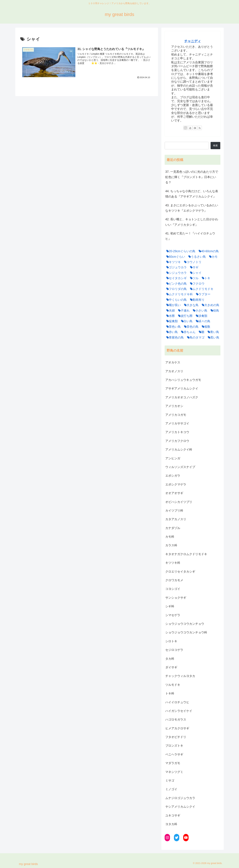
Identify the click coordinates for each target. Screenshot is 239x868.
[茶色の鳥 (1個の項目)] (190, 327)
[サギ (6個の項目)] (193, 267)
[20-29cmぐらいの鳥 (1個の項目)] (180, 251)
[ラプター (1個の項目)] (202, 294)
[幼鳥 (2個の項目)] (214, 311)
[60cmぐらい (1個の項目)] (175, 257)
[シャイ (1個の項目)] (195, 273)
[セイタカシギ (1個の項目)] (176, 278)
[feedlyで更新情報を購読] (195, 128)
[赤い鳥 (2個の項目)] (171, 332)
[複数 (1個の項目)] (205, 327)
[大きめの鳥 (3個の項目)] (210, 305)
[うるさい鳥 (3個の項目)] (196, 257)
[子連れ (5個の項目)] (183, 311)
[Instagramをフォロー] (185, 128)
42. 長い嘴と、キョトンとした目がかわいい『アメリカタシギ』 (192, 222)
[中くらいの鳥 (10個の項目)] (176, 300)
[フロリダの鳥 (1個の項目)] (176, 289)
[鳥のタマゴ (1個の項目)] (195, 337)
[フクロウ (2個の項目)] (196, 284)
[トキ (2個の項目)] (205, 278)
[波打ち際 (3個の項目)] (184, 316)
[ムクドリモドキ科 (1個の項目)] (179, 294)
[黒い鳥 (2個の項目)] (213, 337)
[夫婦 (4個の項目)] (170, 311)
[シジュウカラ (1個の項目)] (176, 273)
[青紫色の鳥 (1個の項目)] (174, 337)
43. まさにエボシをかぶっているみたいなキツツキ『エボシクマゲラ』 (192, 208)
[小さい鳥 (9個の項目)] (199, 311)
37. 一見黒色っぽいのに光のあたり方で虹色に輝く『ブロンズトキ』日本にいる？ (192, 177)
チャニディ (193, 41)
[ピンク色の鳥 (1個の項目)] (176, 284)
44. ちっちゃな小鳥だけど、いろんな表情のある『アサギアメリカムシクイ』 (192, 194)
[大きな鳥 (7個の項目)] (190, 305)
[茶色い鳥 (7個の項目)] (173, 327)
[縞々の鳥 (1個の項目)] (202, 321)
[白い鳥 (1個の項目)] (186, 321)
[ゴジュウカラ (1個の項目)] (176, 267)
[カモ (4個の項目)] (213, 257)
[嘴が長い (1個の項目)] (173, 305)
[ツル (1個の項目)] (193, 278)
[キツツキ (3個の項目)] (173, 262)
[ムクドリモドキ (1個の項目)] (201, 289)
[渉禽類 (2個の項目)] (201, 316)
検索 (215, 145)
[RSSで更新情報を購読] (200, 128)
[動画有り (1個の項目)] (196, 300)
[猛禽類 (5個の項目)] (171, 321)
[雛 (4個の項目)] (201, 332)
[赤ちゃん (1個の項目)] (187, 332)
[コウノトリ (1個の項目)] (192, 262)
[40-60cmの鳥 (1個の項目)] (208, 251)
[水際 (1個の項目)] (170, 316)
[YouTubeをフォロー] (190, 128)
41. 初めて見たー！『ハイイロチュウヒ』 (190, 236)
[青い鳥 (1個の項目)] (213, 332)
